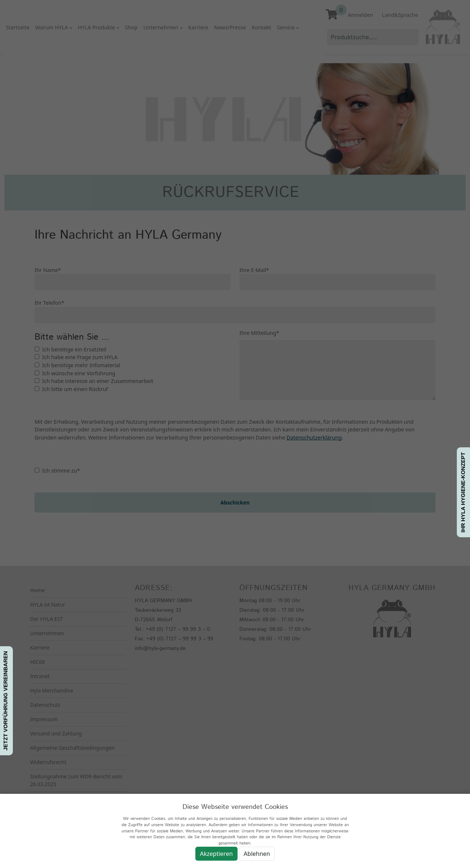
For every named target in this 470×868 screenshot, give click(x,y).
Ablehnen (257, 854)
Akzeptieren (216, 854)
